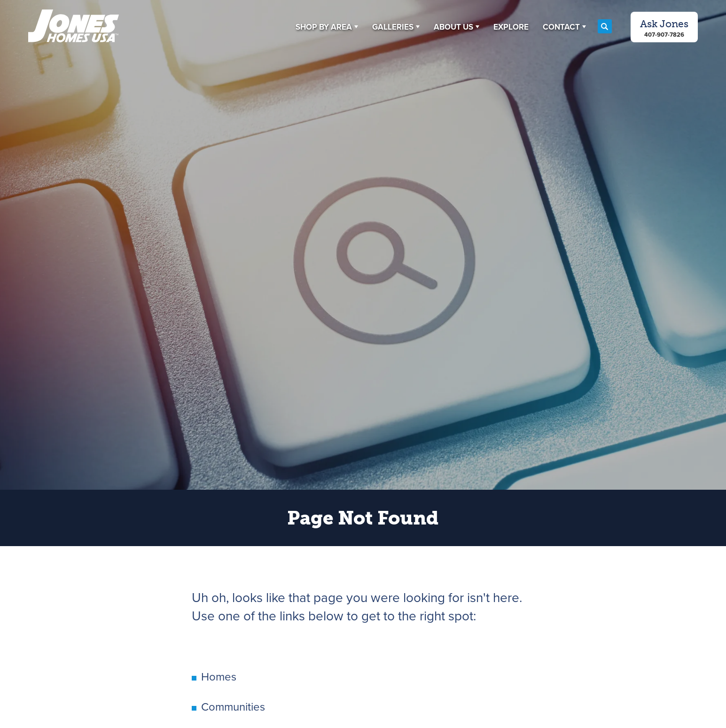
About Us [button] (453, 27)
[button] (327, 27)
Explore (511, 27)
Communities (233, 707)
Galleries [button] (393, 27)
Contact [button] (561, 27)
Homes (219, 677)
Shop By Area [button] (324, 27)
